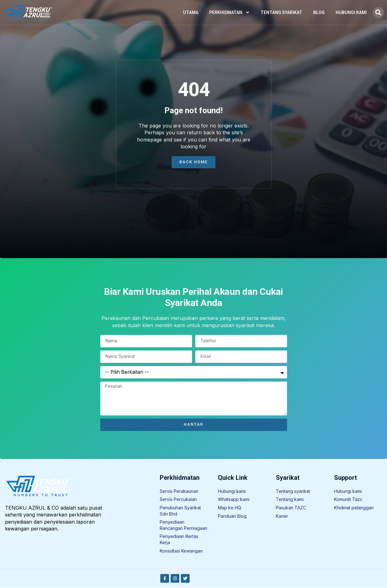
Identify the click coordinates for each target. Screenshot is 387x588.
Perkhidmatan (229, 12)
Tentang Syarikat (281, 12)
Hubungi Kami (351, 12)
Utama (191, 12)
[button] (378, 13)
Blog (319, 12)
